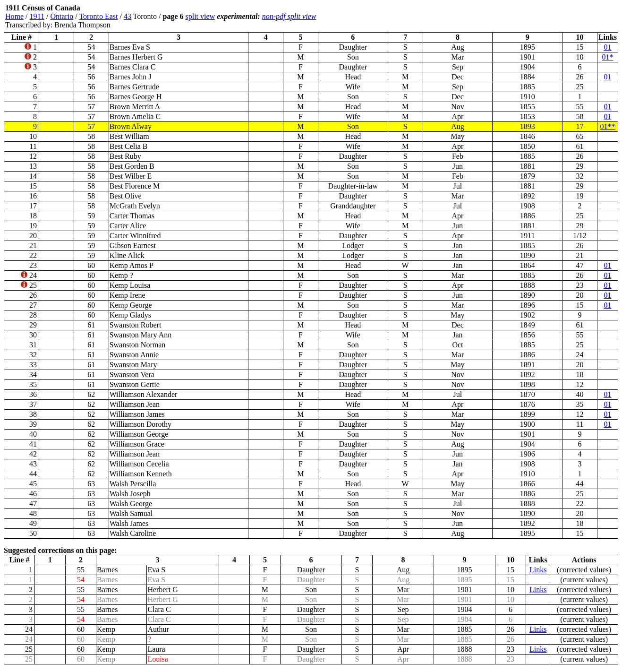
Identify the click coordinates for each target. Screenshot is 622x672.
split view (200, 16)
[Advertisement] (562, 17)
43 (128, 16)
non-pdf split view (289, 16)
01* (607, 57)
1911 (37, 16)
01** (607, 126)
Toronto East (98, 16)
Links (538, 570)
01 (607, 47)
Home (14, 16)
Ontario (62, 16)
